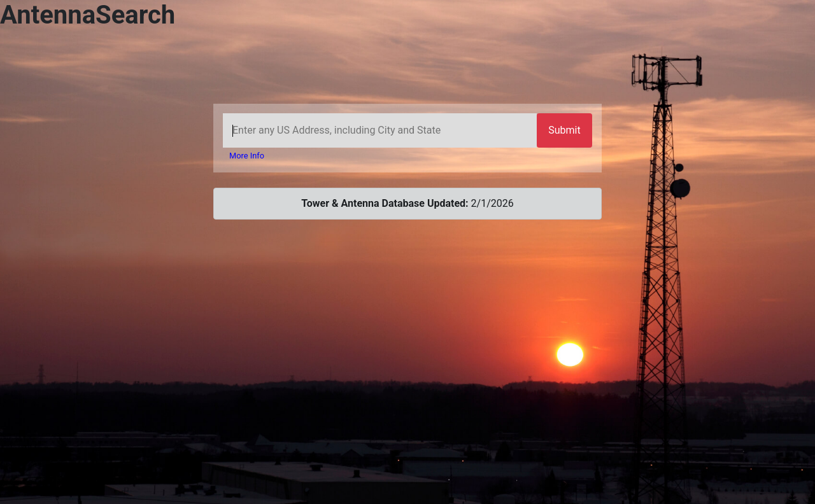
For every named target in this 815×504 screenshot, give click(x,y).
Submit (564, 130)
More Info (247, 156)
